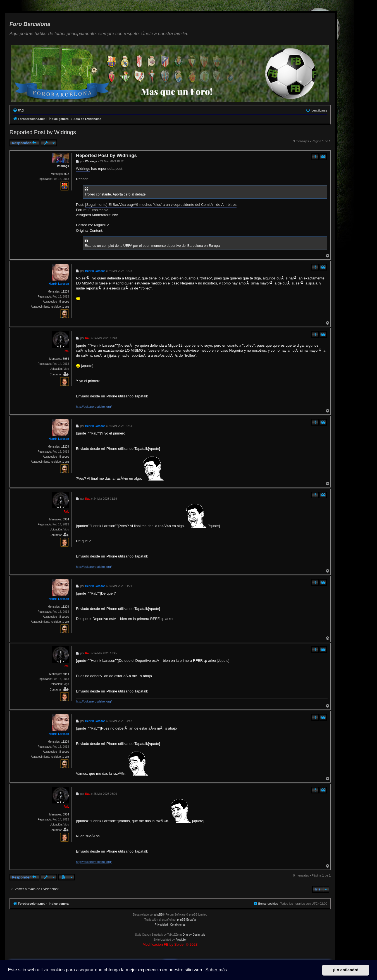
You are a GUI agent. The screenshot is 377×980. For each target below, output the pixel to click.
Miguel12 (102, 225)
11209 (65, 292)
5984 (66, 359)
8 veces (64, 302)
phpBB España (186, 920)
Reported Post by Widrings (43, 132)
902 (67, 174)
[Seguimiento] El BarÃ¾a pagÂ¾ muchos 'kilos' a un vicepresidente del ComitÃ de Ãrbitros (161, 205)
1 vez (66, 307)
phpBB (159, 915)
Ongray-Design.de (194, 935)
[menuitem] (18, 110)
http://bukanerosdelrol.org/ (94, 407)
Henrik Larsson (59, 284)
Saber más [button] (216, 970)
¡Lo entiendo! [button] (346, 970)
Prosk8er (181, 940)
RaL (66, 351)
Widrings (63, 166)
